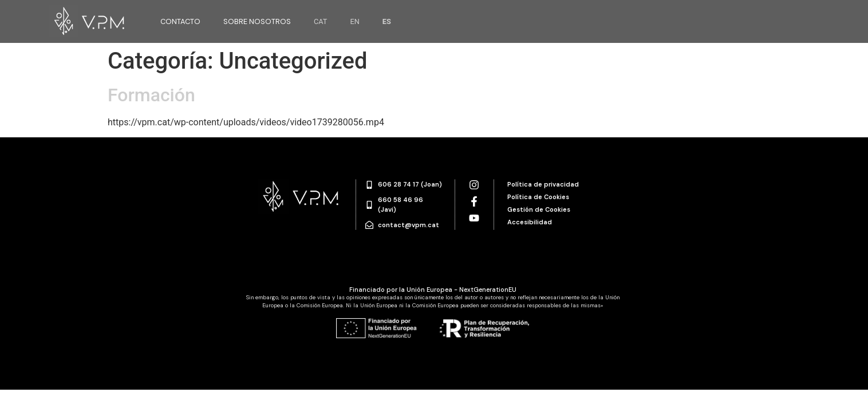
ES (387, 21)
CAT (321, 21)
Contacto (180, 21)
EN (354, 21)
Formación (151, 95)
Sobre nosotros (257, 21)
